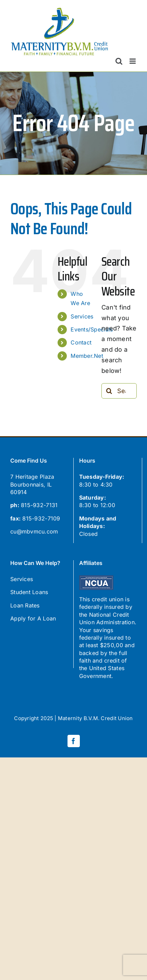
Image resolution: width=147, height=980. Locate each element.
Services (82, 316)
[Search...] (119, 391)
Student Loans (29, 592)
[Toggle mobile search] (119, 61)
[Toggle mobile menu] (133, 61)
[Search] (109, 391)
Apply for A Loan (33, 618)
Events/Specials (92, 329)
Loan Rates (25, 605)
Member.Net (87, 356)
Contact (81, 342)
